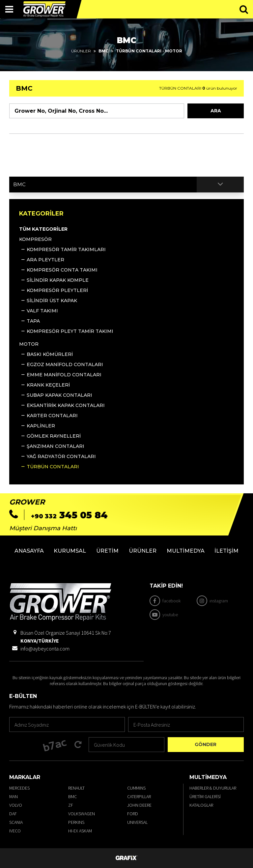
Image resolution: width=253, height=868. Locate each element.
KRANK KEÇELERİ (48, 385)
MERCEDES (19, 788)
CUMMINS (136, 788)
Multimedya (186, 551)
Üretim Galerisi (205, 796)
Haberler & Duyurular (213, 788)
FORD (133, 814)
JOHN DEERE (139, 805)
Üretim (107, 551)
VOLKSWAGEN (82, 814)
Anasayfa (29, 551)
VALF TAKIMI (42, 311)
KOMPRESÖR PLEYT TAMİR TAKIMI (70, 331)
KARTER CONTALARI (52, 416)
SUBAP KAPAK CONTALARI (59, 395)
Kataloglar (201, 805)
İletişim (226, 551)
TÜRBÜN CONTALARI (53, 467)
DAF (13, 814)
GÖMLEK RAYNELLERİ (54, 436)
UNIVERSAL (137, 822)
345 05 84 (69, 515)
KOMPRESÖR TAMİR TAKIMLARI (66, 249)
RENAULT (76, 788)
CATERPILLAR (139, 796)
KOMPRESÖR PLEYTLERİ (57, 290)
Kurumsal (70, 551)
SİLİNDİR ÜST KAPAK (52, 301)
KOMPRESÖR (35, 239)
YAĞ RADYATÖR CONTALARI (61, 456)
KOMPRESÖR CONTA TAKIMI (62, 270)
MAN (14, 796)
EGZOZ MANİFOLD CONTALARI (65, 364)
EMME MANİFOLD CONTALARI (64, 375)
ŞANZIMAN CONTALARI (56, 446)
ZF (71, 805)
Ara (216, 111)
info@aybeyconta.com (45, 649)
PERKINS (76, 822)
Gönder (206, 744)
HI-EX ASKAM (80, 831)
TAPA (33, 321)
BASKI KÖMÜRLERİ (50, 354)
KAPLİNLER (41, 426)
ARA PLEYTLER (45, 260)
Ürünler (81, 51)
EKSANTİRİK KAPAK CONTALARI (66, 405)
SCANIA (16, 822)
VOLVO (16, 805)
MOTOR (29, 344)
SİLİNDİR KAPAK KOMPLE (58, 280)
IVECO (15, 831)
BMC (72, 796)
